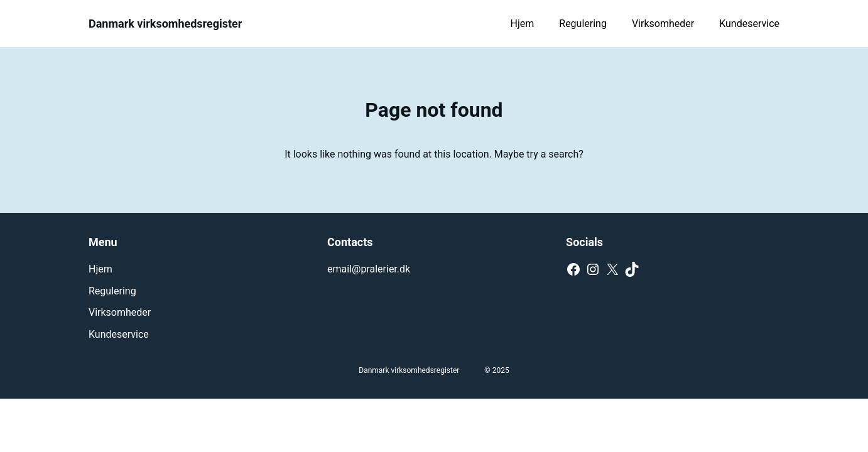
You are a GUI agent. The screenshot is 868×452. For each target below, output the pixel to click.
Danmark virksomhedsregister (165, 24)
